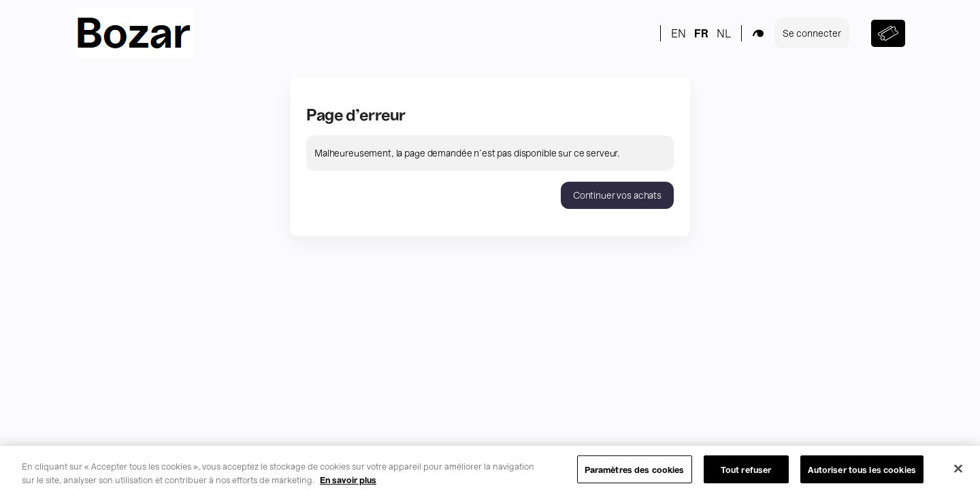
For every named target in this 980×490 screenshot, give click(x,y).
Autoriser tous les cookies (862, 475)
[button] (617, 195)
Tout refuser (746, 475)
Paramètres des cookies (635, 475)
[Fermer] (958, 474)
